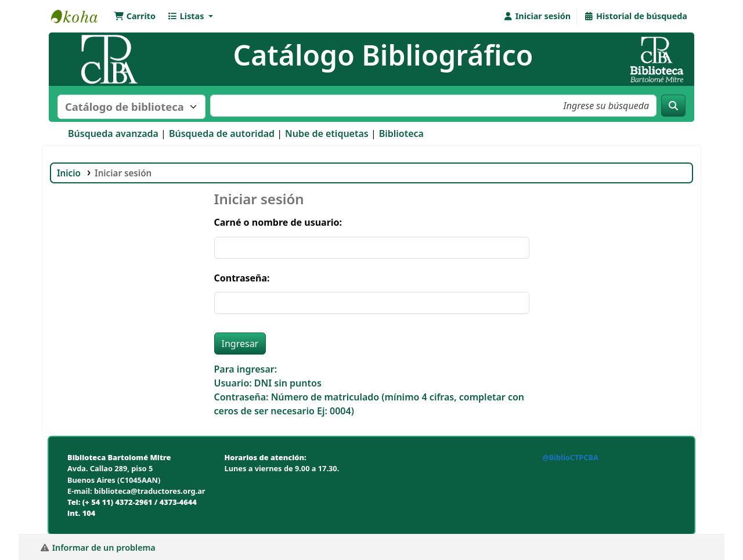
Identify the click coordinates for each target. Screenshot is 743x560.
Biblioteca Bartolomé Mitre (80, 16)
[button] (135, 16)
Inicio (69, 173)
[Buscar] (673, 106)
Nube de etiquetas (327, 133)
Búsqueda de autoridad (222, 133)
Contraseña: (242, 278)
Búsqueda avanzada (113, 133)
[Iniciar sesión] (537, 16)
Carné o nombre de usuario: (278, 222)
